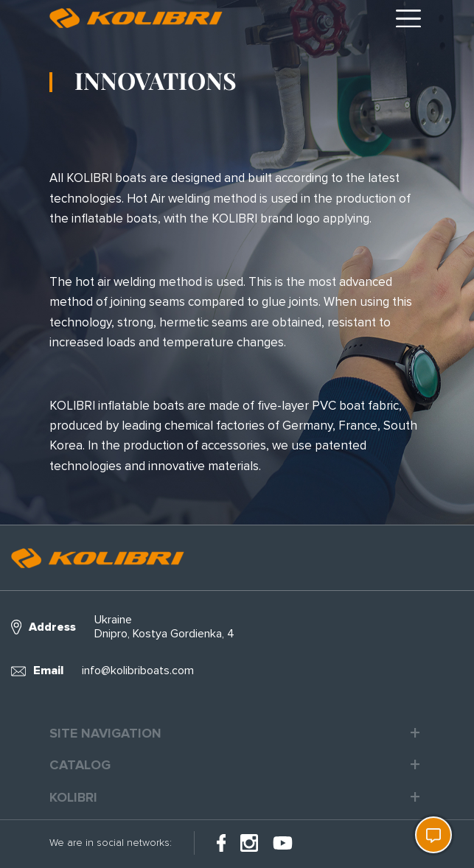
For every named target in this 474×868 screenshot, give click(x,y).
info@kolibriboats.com (138, 671)
